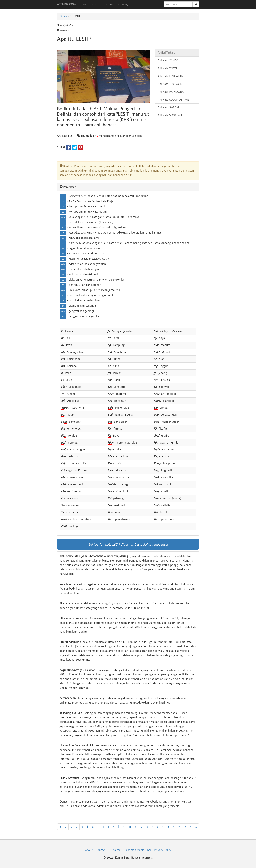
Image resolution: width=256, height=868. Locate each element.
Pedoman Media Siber (138, 850)
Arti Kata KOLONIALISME (173, 100)
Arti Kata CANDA (168, 60)
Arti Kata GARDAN (169, 107)
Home (63, 16)
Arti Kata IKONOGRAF (171, 92)
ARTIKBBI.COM (66, 4)
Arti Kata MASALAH (170, 115)
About (89, 850)
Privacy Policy (163, 850)
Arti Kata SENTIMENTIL (172, 84)
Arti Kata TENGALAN (170, 76)
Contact (101, 850)
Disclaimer (115, 850)
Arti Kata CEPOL (168, 68)
